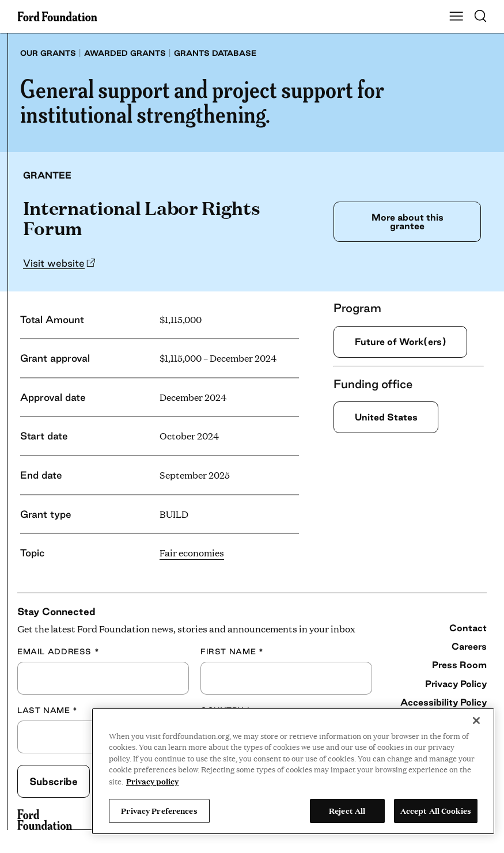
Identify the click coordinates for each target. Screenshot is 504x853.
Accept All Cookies (436, 810)
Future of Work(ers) (406, 342)
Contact (468, 628)
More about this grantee (404, 221)
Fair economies (192, 553)
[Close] (476, 721)
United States (390, 418)
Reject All (347, 810)
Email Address (58, 651)
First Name (232, 651)
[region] (293, 771)
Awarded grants (125, 53)
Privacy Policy (456, 684)
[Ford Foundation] (45, 820)
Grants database (215, 53)
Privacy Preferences (159, 810)
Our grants (48, 53)
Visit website (54, 263)
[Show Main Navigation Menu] (456, 17)
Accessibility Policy (444, 702)
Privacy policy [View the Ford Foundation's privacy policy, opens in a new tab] (152, 781)
